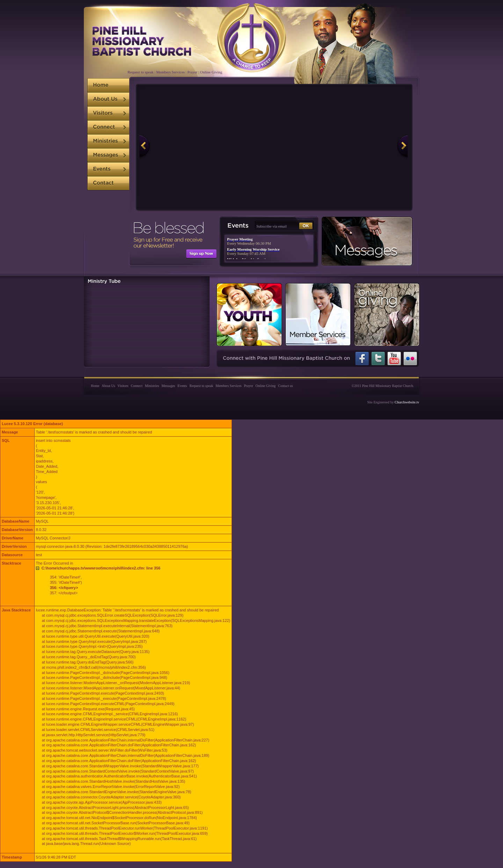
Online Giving (211, 72)
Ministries (152, 386)
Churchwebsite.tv (407, 402)
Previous (153, 147)
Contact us (286, 386)
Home (95, 386)
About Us (108, 386)
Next (394, 147)
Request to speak (141, 72)
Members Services (170, 72)
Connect (136, 386)
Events (182, 386)
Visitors (123, 386)
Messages (168, 386)
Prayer (193, 72)
